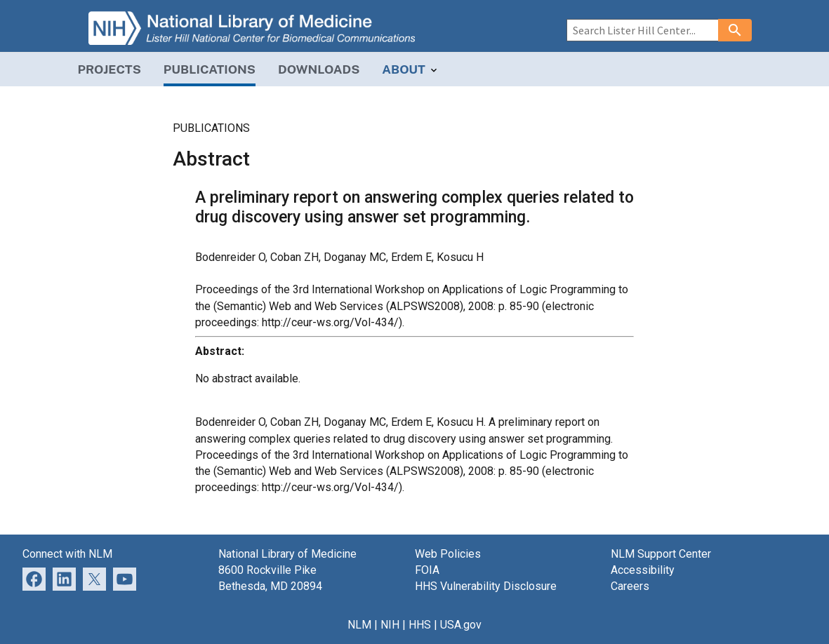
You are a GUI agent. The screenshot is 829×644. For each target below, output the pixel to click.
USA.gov (461, 625)
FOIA (427, 570)
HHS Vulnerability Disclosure (486, 586)
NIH (390, 625)
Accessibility (643, 570)
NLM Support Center (661, 554)
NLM (359, 625)
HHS (420, 625)
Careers (630, 586)
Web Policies (448, 554)
